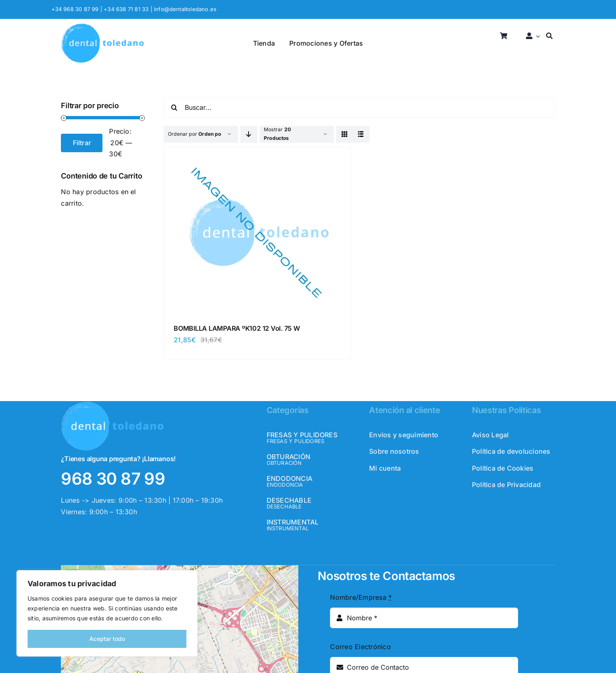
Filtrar (82, 143)
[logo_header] (102, 26)
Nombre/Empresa (361, 597)
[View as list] (361, 134)
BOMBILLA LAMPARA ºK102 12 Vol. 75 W (237, 328)
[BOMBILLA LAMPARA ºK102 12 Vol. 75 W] (257, 156)
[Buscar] (549, 36)
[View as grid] (345, 134)
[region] (107, 613)
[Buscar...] (359, 107)
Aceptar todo (107, 639)
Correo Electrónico (360, 647)
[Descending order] (249, 134)
